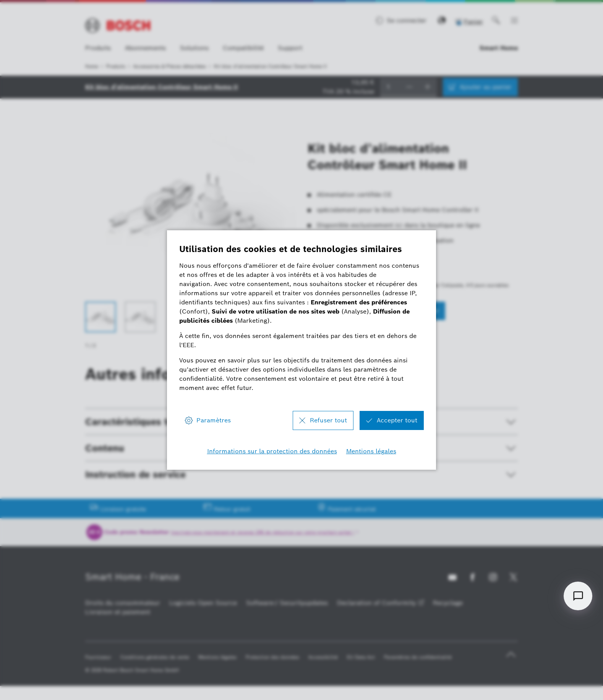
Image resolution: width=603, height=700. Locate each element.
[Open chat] (578, 596)
